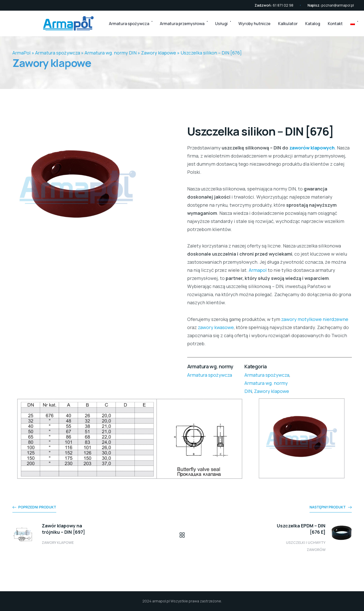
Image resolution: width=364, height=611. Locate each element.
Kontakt (335, 24)
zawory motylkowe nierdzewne (315, 319)
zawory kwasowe (216, 327)
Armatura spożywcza (129, 24)
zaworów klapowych (312, 148)
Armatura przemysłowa (182, 24)
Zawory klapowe (159, 53)
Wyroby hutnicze (254, 24)
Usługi (221, 24)
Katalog (313, 24)
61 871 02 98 (283, 5)
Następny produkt (328, 507)
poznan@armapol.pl (338, 5)
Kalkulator (288, 24)
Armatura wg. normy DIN (111, 53)
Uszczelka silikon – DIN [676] (211, 53)
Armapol (258, 270)
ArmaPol (22, 53)
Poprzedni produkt (37, 507)
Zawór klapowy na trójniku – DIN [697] (63, 529)
